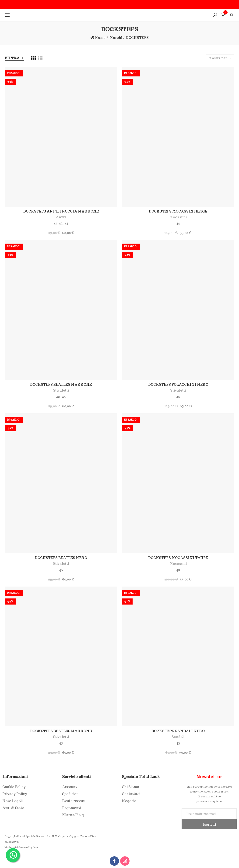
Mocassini (178, 217)
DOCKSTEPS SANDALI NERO (178, 731)
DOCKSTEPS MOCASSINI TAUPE (178, 558)
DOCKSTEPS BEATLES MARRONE (61, 385)
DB (17, 848)
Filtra (12, 58)
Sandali (178, 737)
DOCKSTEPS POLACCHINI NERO (178, 385)
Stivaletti (61, 390)
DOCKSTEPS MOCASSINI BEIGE (178, 211)
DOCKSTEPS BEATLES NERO (61, 558)
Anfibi (61, 217)
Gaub (36, 848)
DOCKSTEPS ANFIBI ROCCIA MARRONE (61, 211)
